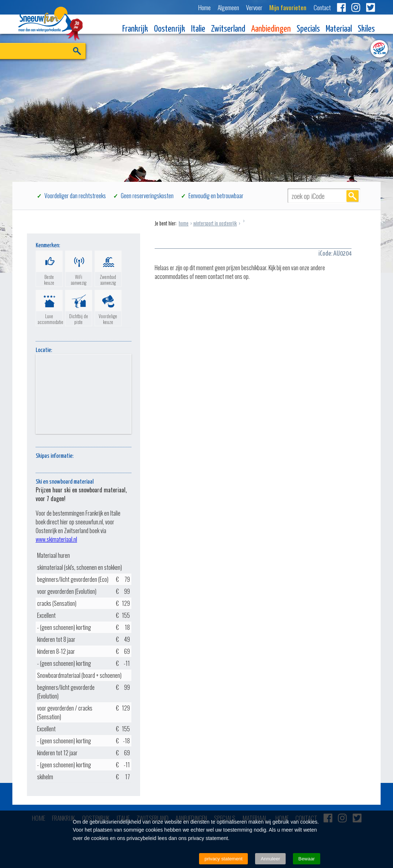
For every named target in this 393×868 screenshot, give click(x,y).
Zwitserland (228, 29)
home (184, 223)
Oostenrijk (170, 29)
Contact (322, 7)
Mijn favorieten (288, 7)
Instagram (356, 7)
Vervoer (254, 7)
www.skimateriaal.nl (56, 539)
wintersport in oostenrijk (215, 223)
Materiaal (339, 29)
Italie (198, 29)
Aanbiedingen (271, 29)
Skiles (366, 29)
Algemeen (228, 7)
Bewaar (307, 859)
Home (205, 7)
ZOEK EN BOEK (68, 62)
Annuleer (270, 859)
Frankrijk (135, 29)
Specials (308, 29)
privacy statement (223, 859)
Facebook (341, 7)
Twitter (370, 7)
